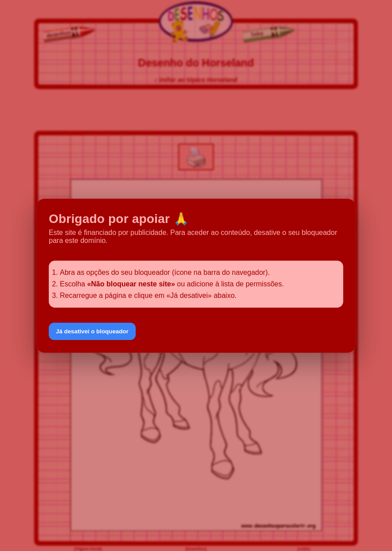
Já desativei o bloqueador (92, 331)
